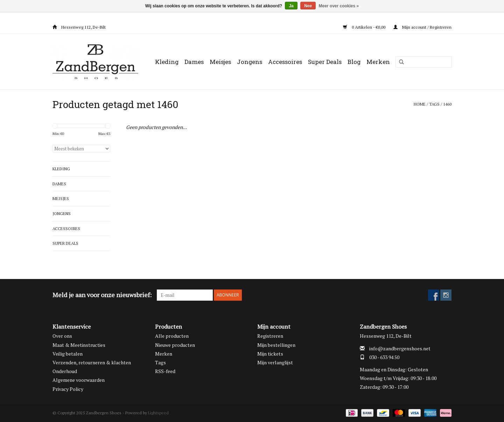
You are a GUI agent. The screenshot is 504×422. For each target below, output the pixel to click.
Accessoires (285, 62)
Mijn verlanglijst (275, 362)
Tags (434, 104)
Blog (354, 62)
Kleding (167, 62)
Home (420, 104)
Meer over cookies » (339, 6)
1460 (447, 104)
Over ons (62, 336)
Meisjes (220, 62)
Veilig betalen (68, 354)
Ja (291, 6)
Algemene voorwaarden (79, 380)
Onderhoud (65, 371)
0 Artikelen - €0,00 (365, 27)
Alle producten (172, 336)
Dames (194, 62)
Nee (308, 6)
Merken (378, 62)
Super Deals (325, 62)
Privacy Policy (68, 389)
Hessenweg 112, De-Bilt (79, 27)
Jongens (250, 62)
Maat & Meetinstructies (79, 345)
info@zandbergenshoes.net (400, 348)
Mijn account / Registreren (422, 27)
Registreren (270, 336)
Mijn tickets (270, 354)
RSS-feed (165, 371)
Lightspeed (158, 413)
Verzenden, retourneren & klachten (92, 362)
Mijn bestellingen (276, 345)
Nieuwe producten (175, 345)
